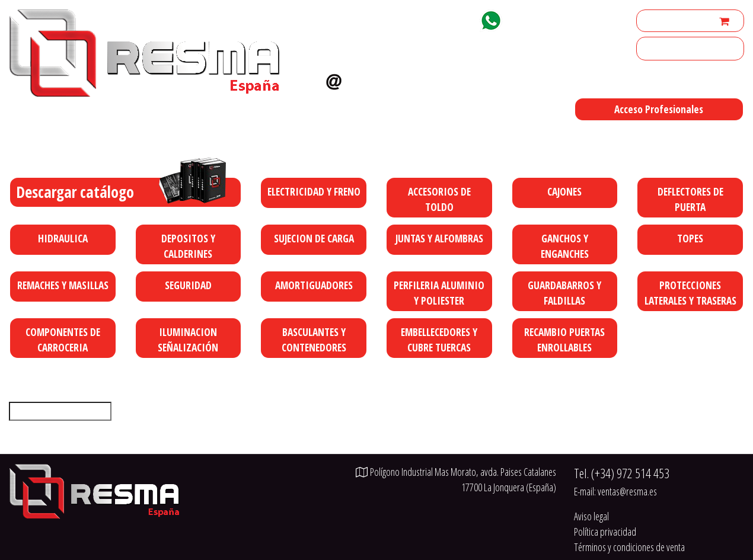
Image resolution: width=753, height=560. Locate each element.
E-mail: (615, 491)
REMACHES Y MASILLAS (63, 285)
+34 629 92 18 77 (550, 18)
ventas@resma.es (398, 79)
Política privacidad (605, 532)
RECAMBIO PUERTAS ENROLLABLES (564, 340)
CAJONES (564, 191)
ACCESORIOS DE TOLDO (439, 199)
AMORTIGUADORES (314, 285)
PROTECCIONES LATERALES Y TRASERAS (690, 293)
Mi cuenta (659, 21)
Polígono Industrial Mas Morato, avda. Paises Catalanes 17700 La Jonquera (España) (464, 140)
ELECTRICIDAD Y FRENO (314, 191)
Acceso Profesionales (659, 109)
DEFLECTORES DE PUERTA (690, 199)
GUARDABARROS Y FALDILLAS (564, 293)
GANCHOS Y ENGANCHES (565, 246)
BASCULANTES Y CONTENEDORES (314, 340)
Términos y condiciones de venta (629, 547)
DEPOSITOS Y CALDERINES (188, 246)
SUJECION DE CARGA (314, 238)
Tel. (622, 473)
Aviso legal (591, 516)
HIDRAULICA (63, 238)
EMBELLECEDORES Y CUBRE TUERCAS (439, 340)
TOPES (690, 238)
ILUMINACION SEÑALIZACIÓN (188, 340)
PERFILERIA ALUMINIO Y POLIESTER (439, 293)
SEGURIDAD (188, 285)
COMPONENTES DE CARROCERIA (63, 340)
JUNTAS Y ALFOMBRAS (439, 238)
